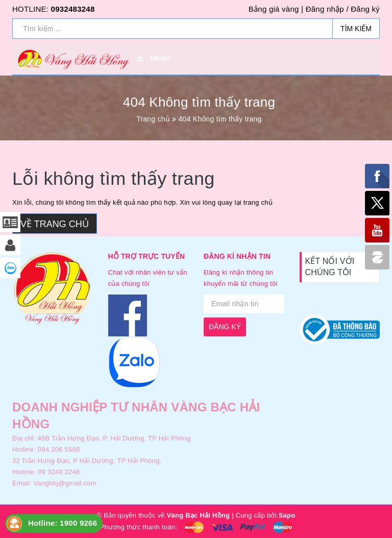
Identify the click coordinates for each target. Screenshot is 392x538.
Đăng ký (365, 9)
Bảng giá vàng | (276, 9)
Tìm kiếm (356, 29)
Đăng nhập (325, 9)
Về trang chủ (55, 224)
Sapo (287, 515)
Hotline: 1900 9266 (63, 523)
